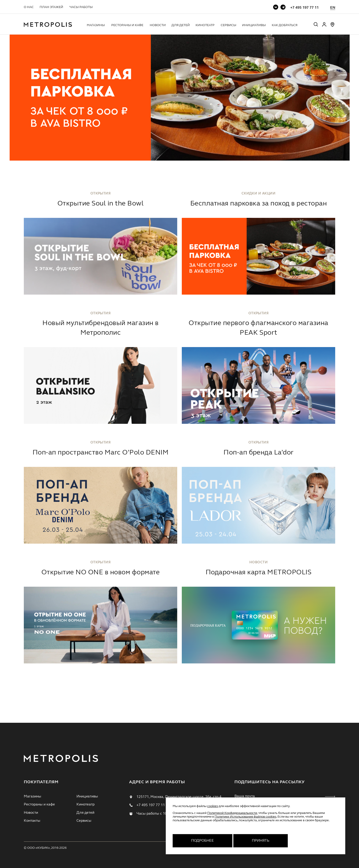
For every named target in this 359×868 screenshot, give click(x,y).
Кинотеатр (205, 25)
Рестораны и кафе (127, 25)
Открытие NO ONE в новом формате (101, 572)
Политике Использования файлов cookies (245, 817)
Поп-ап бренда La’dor (258, 453)
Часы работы (81, 7)
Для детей (181, 25)
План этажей (51, 7)
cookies (213, 806)
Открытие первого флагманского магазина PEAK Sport (258, 328)
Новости (158, 25)
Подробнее (203, 841)
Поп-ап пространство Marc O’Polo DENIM (101, 453)
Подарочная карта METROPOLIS (258, 572)
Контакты (32, 821)
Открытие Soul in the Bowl (101, 204)
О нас (29, 7)
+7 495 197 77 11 (305, 8)
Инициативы (254, 25)
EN (333, 8)
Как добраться (285, 25)
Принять (261, 841)
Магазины (96, 25)
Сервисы (228, 25)
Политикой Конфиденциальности (232, 813)
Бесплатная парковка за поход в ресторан (258, 204)
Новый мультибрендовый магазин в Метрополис (100, 328)
